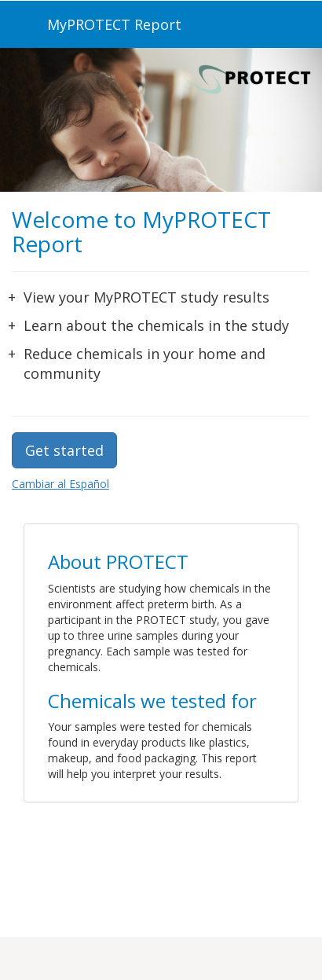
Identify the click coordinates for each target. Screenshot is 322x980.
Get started (64, 450)
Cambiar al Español (60, 484)
